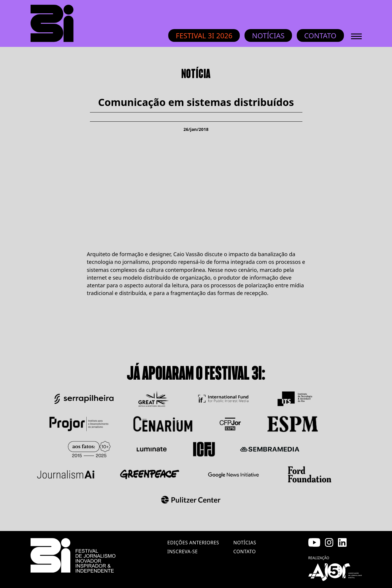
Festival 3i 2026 (204, 35)
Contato (320, 35)
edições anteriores (193, 543)
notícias (245, 543)
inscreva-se (183, 551)
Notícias (268, 35)
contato (245, 551)
